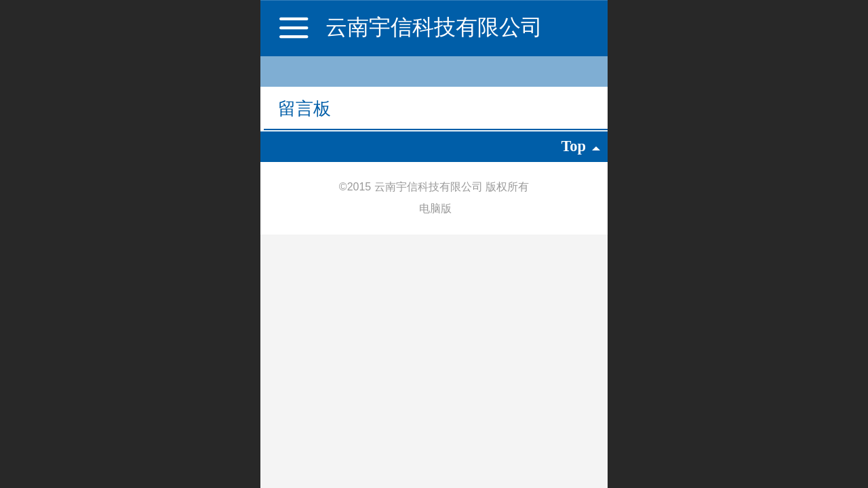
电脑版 (435, 208)
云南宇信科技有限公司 (434, 27)
